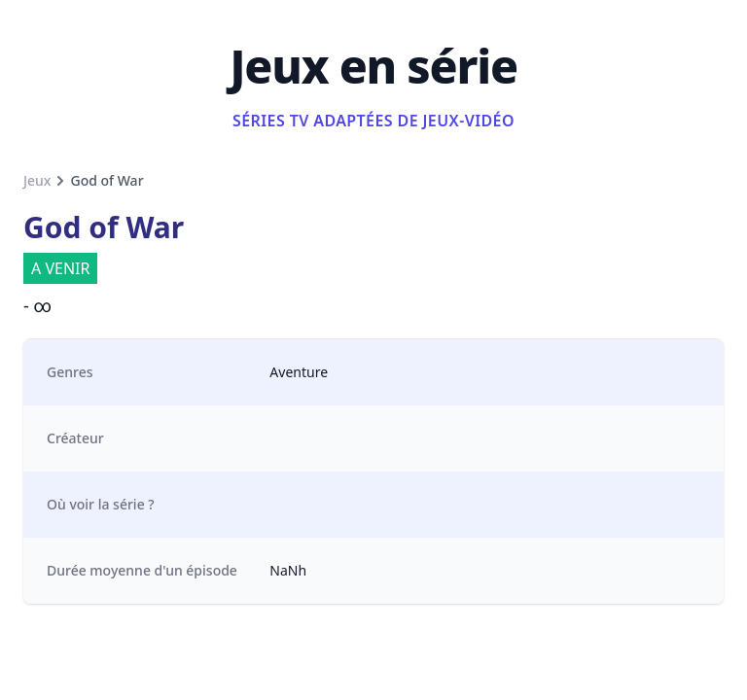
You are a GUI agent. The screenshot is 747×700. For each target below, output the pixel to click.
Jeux (37, 180)
